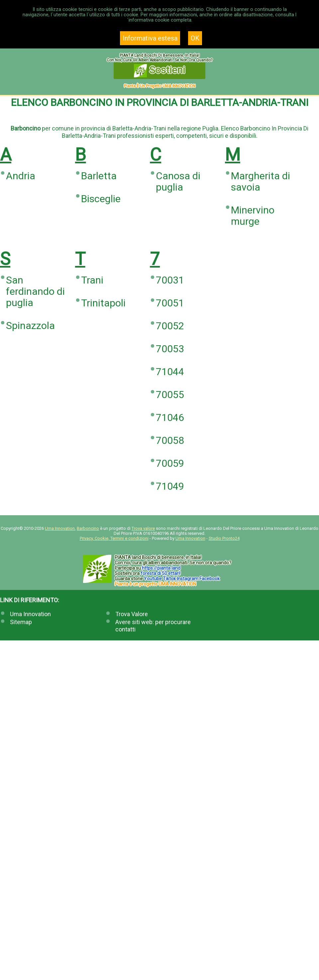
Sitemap (21, 622)
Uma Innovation (60, 528)
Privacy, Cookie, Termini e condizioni (114, 538)
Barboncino (88, 528)
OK (195, 38)
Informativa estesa (150, 38)
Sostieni (160, 71)
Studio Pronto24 (224, 538)
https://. (161, 568)
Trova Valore (132, 614)
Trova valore (143, 528)
